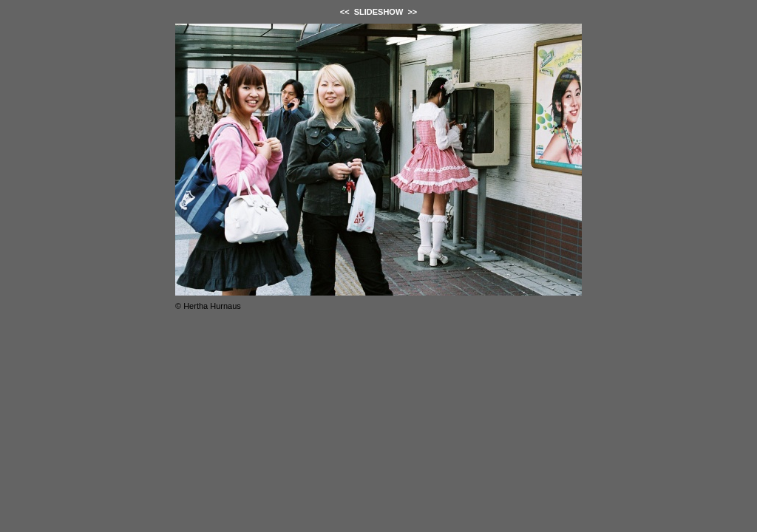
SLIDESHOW (379, 12)
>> (412, 12)
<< (345, 12)
